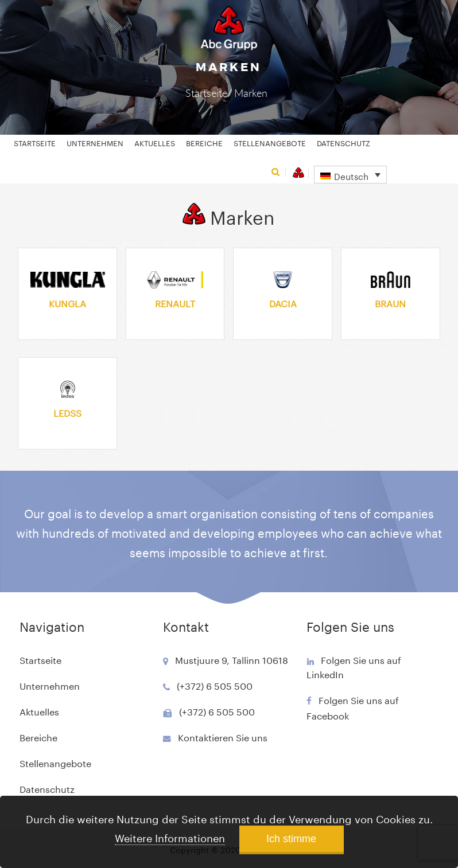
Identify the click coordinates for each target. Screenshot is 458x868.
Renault (175, 302)
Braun (390, 302)
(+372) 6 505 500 (215, 685)
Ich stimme (291, 839)
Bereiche (204, 142)
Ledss (67, 412)
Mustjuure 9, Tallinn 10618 (232, 659)
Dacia (283, 302)
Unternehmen (95, 142)
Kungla (67, 302)
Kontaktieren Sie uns (223, 736)
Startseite (206, 93)
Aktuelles (155, 142)
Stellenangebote (270, 142)
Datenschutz (343, 142)
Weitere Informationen (170, 836)
